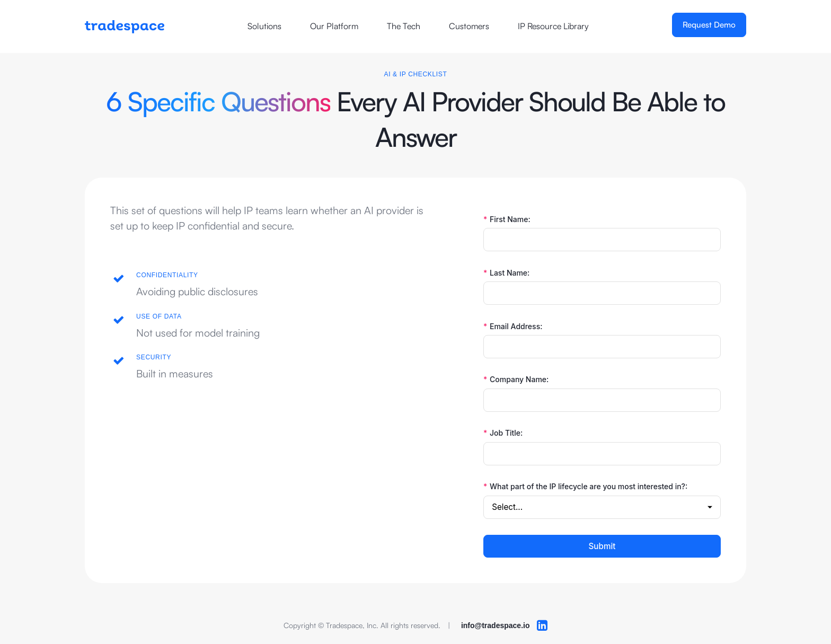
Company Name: (516, 380)
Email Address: (513, 327)
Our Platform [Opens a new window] (334, 26)
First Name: (507, 219)
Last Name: (506, 273)
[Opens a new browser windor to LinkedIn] (542, 625)
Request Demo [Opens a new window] (709, 25)
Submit (602, 546)
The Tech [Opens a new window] (404, 26)
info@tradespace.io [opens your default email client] (496, 625)
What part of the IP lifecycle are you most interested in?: (585, 487)
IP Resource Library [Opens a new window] (553, 26)
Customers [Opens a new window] (469, 26)
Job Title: (503, 433)
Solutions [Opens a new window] (264, 26)
